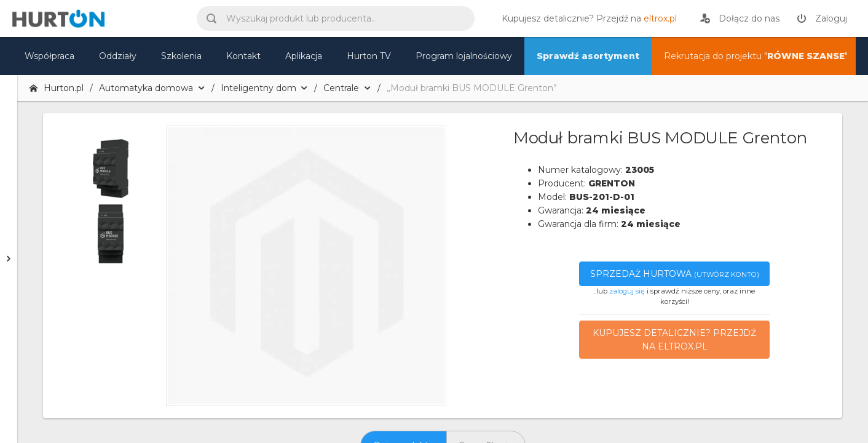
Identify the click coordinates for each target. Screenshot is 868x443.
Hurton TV (369, 56)
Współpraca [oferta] (49, 56)
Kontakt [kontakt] (243, 56)
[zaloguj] (822, 18)
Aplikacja (304, 56)
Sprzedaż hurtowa (675, 274)
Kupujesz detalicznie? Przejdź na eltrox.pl (674, 340)
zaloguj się (627, 291)
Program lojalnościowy (464, 56)
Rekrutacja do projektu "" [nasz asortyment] (756, 56)
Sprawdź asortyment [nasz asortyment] (588, 56)
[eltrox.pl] (586, 18)
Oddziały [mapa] (118, 56)
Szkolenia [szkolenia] (181, 56)
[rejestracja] (740, 18)
